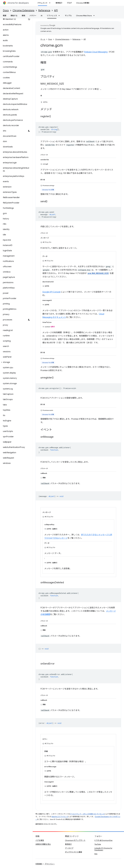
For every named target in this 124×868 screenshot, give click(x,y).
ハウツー (33, 16)
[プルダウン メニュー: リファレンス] (60, 16)
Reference (44, 10)
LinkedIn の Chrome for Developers (103, 849)
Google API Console (51, 292)
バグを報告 (40, 840)
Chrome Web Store (84, 16)
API (56, 10)
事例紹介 (59, 3)
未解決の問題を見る (43, 844)
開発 (23, 16)
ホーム (43, 39)
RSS (96, 854)
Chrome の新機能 (83, 3)
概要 (5, 16)
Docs (6, 10)
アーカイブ (69, 848)
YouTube (98, 844)
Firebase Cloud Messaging (96, 52)
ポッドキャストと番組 (74, 852)
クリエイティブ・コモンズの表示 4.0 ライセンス (87, 814)
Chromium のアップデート (75, 840)
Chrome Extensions (23, 10)
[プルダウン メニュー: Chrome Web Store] (95, 16)
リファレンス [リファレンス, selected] (52, 16)
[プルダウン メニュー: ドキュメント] (50, 3)
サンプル (68, 16)
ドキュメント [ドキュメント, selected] (43, 3)
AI (42, 16)
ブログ (69, 3)
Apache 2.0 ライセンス (60, 817)
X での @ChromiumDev (103, 840)
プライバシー (50, 864)
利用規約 (39, 864)
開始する (14, 16)
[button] (16, 362)
